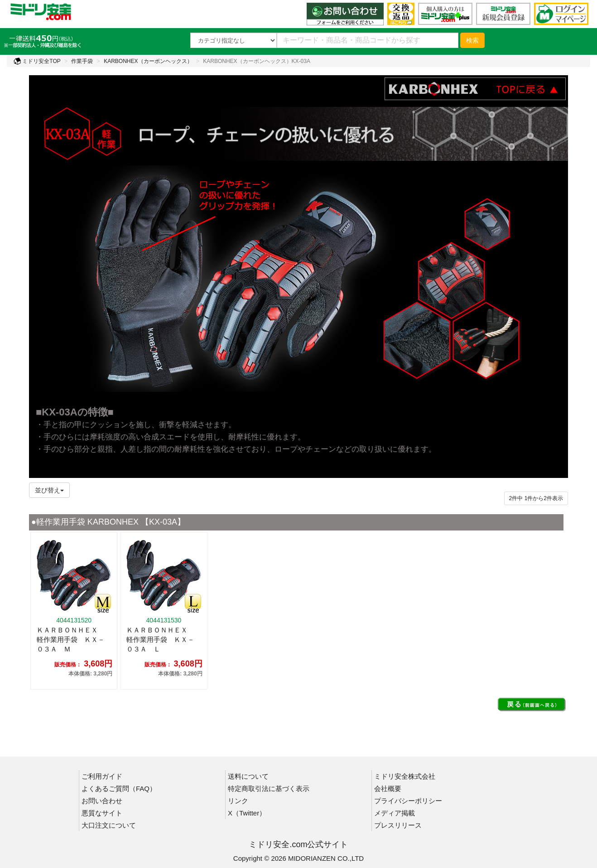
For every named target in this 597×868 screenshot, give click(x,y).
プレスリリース (398, 825)
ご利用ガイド (102, 776)
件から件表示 (536, 498)
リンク (238, 801)
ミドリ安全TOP (37, 61)
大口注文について (109, 825)
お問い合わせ (102, 801)
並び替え (49, 490)
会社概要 (388, 788)
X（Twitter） (247, 813)
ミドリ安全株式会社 (405, 776)
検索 (472, 40)
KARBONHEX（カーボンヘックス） (148, 61)
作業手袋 (82, 61)
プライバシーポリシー (408, 801)
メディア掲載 (395, 813)
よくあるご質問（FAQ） (119, 788)
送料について (248, 776)
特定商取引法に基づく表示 (269, 788)
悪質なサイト (102, 813)
